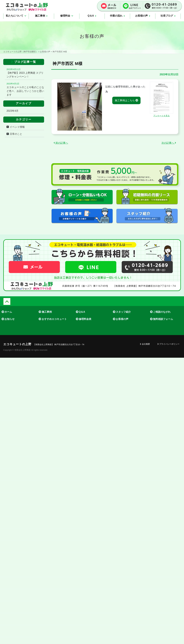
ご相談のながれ (160, 312)
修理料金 (67, 16)
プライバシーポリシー (169, 344)
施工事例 (41, 16)
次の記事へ (169, 143)
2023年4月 (13, 111)
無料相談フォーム (162, 319)
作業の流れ (117, 16)
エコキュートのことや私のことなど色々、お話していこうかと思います (25, 91)
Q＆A (92, 16)
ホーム (7, 312)
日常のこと (16, 134)
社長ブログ (168, 16)
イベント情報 (17, 127)
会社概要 (145, 344)
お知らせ (8, 319)
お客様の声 (143, 16)
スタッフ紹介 (122, 312)
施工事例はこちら (126, 100)
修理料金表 (84, 319)
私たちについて (16, 16)
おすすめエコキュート (53, 319)
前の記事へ (61, 143)
